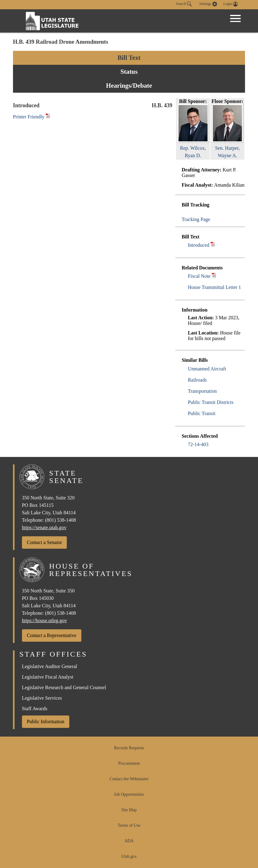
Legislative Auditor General (50, 666)
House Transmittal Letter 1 (214, 287)
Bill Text (129, 58)
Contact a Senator (45, 542)
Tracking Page (196, 219)
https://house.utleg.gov (45, 620)
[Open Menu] (235, 19)
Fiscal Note (199, 276)
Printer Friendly (32, 117)
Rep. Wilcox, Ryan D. (193, 148)
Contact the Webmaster (129, 779)
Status (129, 71)
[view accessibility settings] (208, 4)
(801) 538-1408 (61, 520)
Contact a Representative (52, 635)
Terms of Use (129, 825)
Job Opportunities (129, 794)
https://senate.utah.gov (44, 527)
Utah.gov (129, 856)
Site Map (129, 810)
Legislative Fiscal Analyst (48, 677)
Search (184, 4)
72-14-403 (198, 444)
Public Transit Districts (211, 402)
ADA (129, 841)
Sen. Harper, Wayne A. (227, 148)
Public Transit (202, 413)
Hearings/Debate (129, 85)
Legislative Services (42, 698)
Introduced (198, 245)
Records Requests (129, 748)
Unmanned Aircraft (207, 369)
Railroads (197, 380)
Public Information (46, 722)
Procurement (129, 763)
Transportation (202, 391)
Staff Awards (35, 709)
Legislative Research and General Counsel (64, 687)
